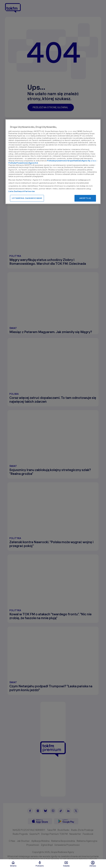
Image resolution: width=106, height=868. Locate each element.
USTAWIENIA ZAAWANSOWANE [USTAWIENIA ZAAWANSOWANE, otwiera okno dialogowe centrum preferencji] (27, 198)
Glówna (13, 864)
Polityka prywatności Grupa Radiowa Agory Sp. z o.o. (72, 161)
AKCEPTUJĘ (85, 198)
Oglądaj (66, 864)
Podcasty (40, 864)
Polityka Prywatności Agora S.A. (23, 163)
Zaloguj (93, 864)
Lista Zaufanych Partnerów (22, 191)
